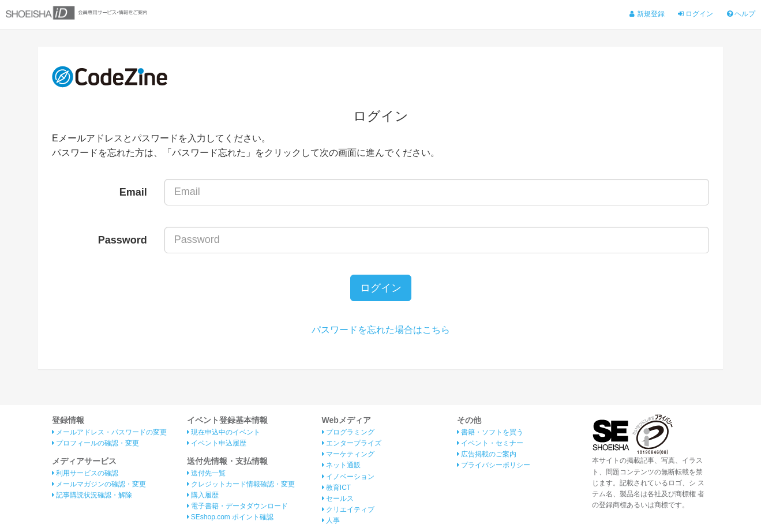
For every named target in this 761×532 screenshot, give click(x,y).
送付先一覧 (206, 473)
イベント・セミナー (490, 443)
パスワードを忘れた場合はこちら (381, 330)
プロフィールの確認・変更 (95, 443)
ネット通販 (341, 465)
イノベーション (348, 477)
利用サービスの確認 (85, 473)
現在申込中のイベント (224, 432)
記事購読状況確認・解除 (92, 495)
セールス (338, 499)
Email (133, 192)
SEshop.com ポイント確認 (230, 517)
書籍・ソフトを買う (490, 432)
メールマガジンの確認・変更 (99, 484)
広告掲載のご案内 (487, 454)
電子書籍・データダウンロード (237, 506)
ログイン (696, 14)
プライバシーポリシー (494, 465)
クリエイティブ (348, 509)
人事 (331, 520)
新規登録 (647, 14)
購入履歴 (203, 495)
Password (123, 240)
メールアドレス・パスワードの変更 (109, 432)
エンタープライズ (352, 443)
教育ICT (337, 488)
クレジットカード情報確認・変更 (241, 484)
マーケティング (348, 454)
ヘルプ (741, 14)
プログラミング (348, 432)
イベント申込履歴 (217, 443)
